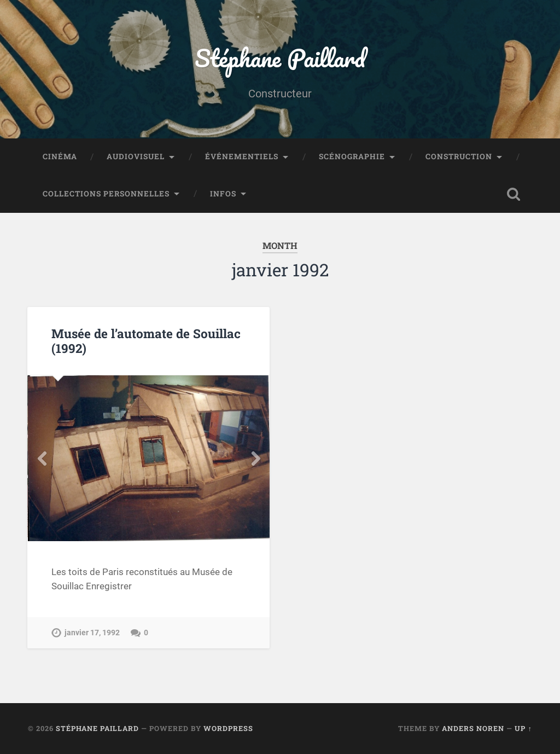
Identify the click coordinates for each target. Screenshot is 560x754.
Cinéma (60, 156)
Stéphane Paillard (280, 58)
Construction (459, 156)
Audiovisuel (136, 156)
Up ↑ (523, 728)
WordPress (228, 728)
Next (255, 459)
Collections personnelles (106, 194)
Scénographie (352, 156)
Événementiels (242, 156)
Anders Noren (473, 728)
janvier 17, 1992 (92, 633)
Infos (223, 194)
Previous (42, 459)
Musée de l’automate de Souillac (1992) (146, 341)
